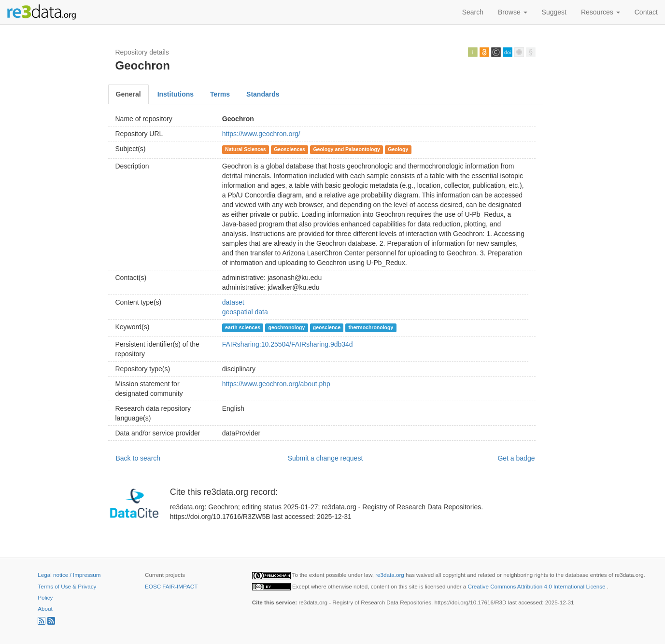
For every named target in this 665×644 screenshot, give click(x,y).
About (45, 609)
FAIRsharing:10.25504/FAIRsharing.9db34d (288, 344)
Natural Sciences (246, 149)
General (128, 94)
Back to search (138, 458)
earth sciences (243, 327)
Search (473, 12)
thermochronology (371, 327)
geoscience (327, 327)
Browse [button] (513, 12)
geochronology (287, 327)
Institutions (176, 94)
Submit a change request (325, 458)
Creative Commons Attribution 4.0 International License (538, 586)
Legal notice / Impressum (69, 575)
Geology (398, 149)
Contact (646, 12)
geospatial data (245, 312)
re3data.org (390, 575)
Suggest (554, 12)
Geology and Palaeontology (346, 149)
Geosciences (290, 149)
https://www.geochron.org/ (261, 134)
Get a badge (516, 458)
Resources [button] (601, 12)
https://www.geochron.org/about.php (276, 384)
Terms (220, 94)
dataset (233, 302)
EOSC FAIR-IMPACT (171, 586)
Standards (263, 94)
